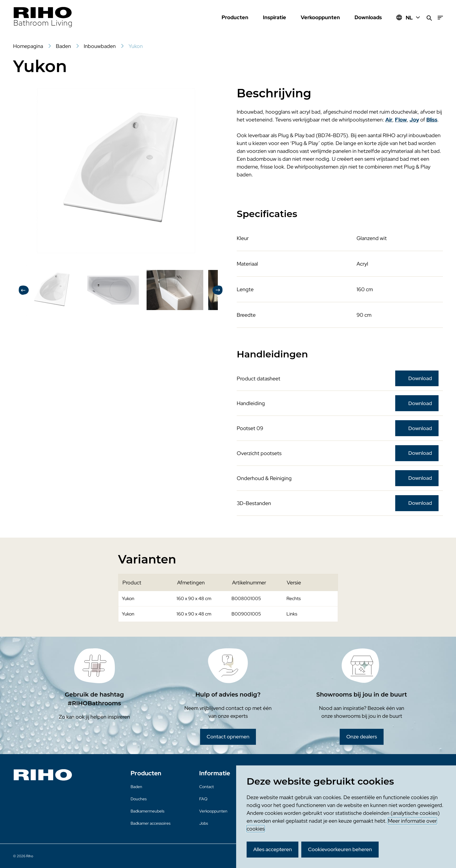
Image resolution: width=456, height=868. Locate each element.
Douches (139, 799)
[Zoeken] (429, 18)
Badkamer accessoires (150, 823)
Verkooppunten (320, 17)
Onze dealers (362, 737)
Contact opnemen (228, 737)
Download (420, 378)
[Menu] (440, 18)
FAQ (203, 799)
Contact (206, 787)
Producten (235, 17)
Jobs (204, 823)
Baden (136, 787)
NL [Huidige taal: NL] (413, 18)
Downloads (368, 17)
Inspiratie (275, 17)
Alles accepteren (273, 849)
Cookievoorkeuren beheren (340, 849)
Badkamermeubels (147, 811)
